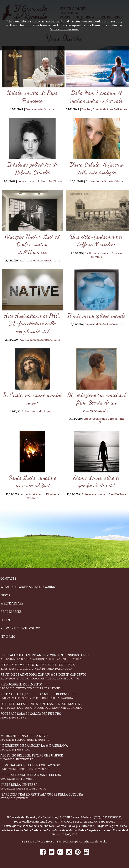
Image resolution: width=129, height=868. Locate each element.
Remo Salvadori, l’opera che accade (64, 767)
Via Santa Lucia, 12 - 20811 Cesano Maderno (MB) (69, 817)
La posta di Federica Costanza (104, 324)
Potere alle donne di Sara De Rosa (104, 494)
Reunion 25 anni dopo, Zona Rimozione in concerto (64, 676)
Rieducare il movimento (64, 686)
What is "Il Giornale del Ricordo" (28, 587)
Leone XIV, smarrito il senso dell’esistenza (64, 667)
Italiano (8, 637)
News (5, 595)
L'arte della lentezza (64, 786)
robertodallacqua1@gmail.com (34, 821)
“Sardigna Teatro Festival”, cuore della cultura (64, 796)
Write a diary (12, 603)
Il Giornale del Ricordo (22, 817)
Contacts (8, 578)
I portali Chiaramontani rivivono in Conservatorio (64, 657)
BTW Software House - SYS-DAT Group (51, 841)
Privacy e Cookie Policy (20, 628)
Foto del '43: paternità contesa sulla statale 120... (64, 706)
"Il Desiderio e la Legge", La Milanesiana (64, 747)
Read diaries (11, 612)
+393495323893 (111, 817)
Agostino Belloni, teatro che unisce (64, 757)
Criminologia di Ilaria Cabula (104, 181)
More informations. (64, 29)
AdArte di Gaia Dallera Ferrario (40, 260)
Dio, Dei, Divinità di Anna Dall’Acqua (104, 109)
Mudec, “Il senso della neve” (64, 738)
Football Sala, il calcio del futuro (64, 715)
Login (5, 620)
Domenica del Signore (40, 109)
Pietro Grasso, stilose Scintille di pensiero (64, 696)
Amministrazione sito (93, 841)
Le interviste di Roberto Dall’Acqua (40, 181)
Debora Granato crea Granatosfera (64, 777)
